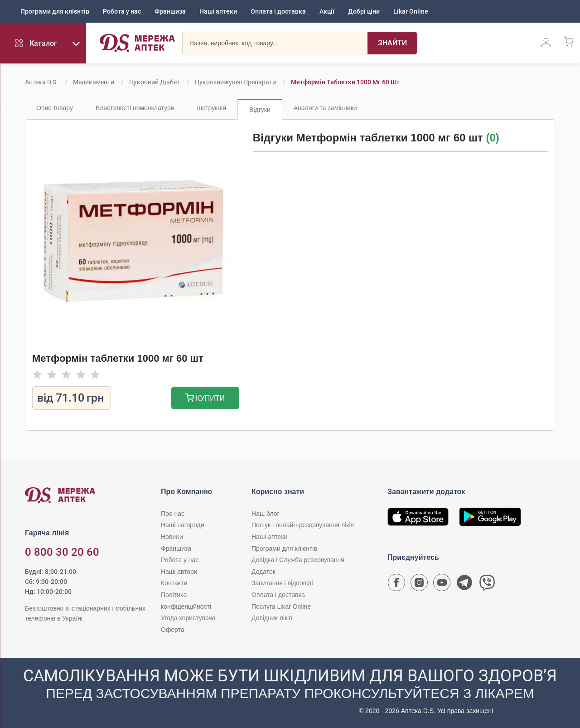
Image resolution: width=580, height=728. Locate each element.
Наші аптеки (218, 11)
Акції (327, 11)
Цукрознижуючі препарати (235, 82)
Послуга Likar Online (281, 607)
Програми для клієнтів (55, 11)
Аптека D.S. (41, 82)
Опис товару (55, 108)
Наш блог (266, 514)
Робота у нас (122, 11)
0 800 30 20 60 (62, 552)
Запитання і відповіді (282, 583)
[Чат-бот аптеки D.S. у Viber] (487, 585)
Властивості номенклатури (135, 108)
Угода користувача (188, 618)
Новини (172, 537)
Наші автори (179, 572)
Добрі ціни (364, 11)
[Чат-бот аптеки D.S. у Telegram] (464, 585)
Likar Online (411, 11)
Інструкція (212, 108)
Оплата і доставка (278, 11)
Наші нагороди (182, 525)
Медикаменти (94, 82)
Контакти (174, 583)
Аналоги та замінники (325, 108)
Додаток (263, 572)
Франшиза (170, 11)
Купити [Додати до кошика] (205, 399)
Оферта (173, 630)
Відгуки (260, 110)
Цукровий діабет (155, 82)
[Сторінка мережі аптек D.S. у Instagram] (419, 585)
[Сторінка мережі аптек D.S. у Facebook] (396, 585)
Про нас (173, 514)
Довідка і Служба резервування (298, 560)
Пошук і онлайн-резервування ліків (303, 525)
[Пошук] (392, 43)
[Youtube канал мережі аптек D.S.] (442, 585)
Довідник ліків (272, 618)
